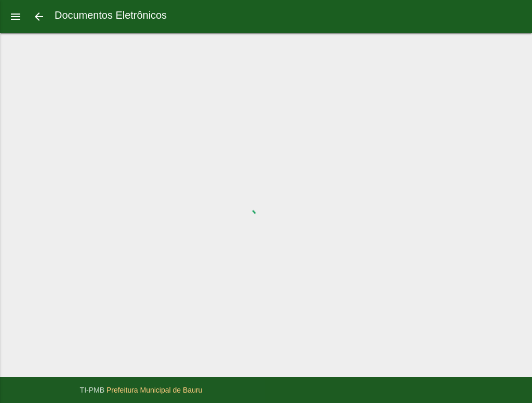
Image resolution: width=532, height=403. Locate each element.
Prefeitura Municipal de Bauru (154, 390)
